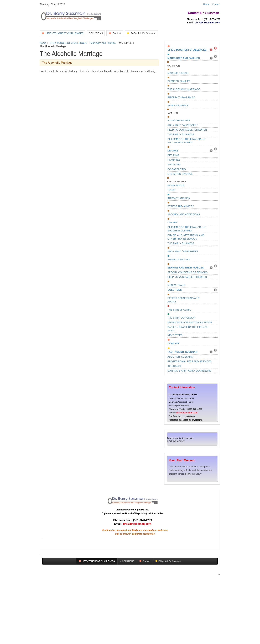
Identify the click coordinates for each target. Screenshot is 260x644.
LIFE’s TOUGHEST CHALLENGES (68, 43)
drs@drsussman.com (187, 413)
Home (43, 43)
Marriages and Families (103, 43)
